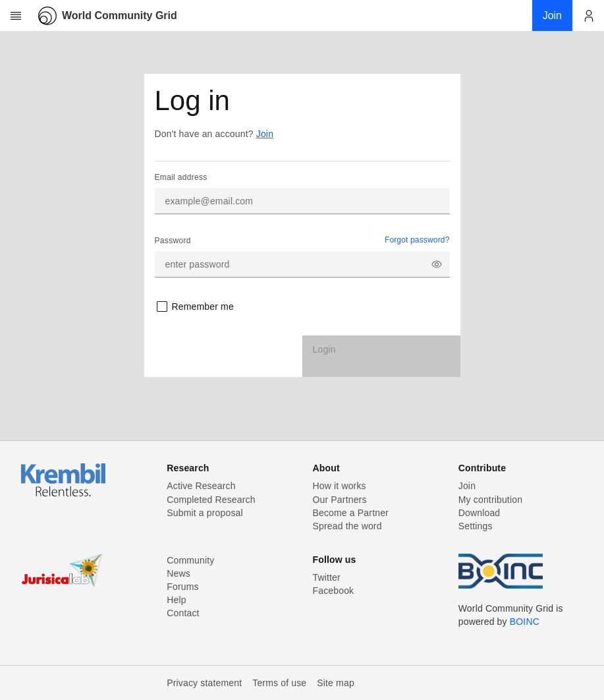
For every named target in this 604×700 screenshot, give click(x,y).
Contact (183, 613)
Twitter (327, 577)
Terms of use (279, 683)
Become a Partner (351, 513)
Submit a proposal (205, 513)
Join (265, 134)
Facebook (334, 591)
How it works (340, 486)
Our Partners (340, 500)
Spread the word (347, 526)
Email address (181, 177)
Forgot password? (417, 240)
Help (176, 600)
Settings (476, 526)
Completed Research (211, 500)
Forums (182, 587)
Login (324, 349)
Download (480, 513)
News (178, 573)
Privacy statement (204, 683)
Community (190, 560)
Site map (336, 683)
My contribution (490, 500)
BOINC (525, 622)
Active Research (201, 486)
